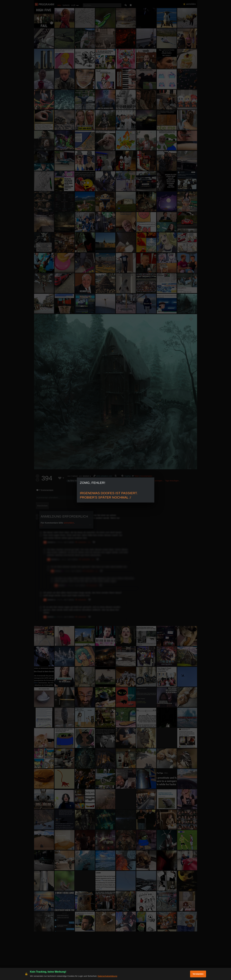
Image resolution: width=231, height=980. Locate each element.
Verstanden (198, 974)
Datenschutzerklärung (107, 976)
